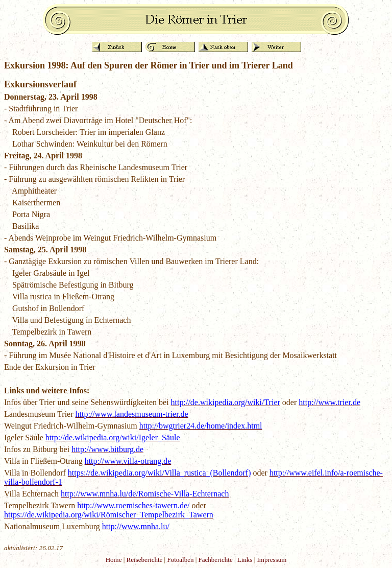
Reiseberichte (145, 560)
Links (245, 560)
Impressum (272, 560)
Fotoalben (180, 560)
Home (114, 560)
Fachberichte (216, 560)
